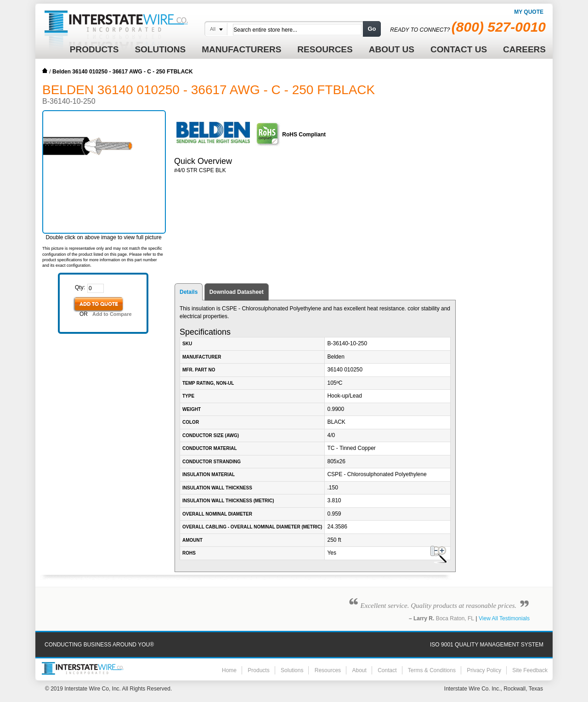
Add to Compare (112, 314)
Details (189, 292)
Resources (328, 670)
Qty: (80, 287)
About (359, 670)
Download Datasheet (237, 292)
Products (258, 670)
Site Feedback (530, 670)
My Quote (529, 12)
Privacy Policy (484, 670)
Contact (387, 670)
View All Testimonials (504, 618)
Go (372, 29)
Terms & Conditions (432, 670)
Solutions (292, 670)
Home (45, 71)
